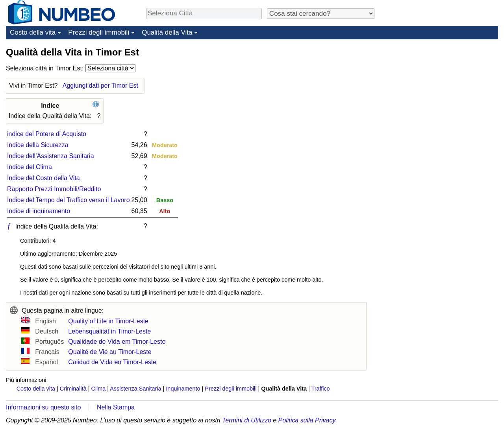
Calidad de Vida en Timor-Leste (112, 362)
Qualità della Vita (167, 32)
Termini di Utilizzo (247, 420)
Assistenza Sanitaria (135, 389)
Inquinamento (183, 389)
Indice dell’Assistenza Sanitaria (51, 156)
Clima (99, 389)
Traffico (320, 389)
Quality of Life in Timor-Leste (108, 321)
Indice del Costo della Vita (44, 178)
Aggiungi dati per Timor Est (100, 86)
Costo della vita (33, 32)
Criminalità (73, 389)
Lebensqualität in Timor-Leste (109, 331)
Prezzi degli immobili (99, 32)
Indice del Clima (30, 167)
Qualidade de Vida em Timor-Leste (117, 342)
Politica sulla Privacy (307, 420)
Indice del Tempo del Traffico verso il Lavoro (69, 200)
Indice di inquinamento (39, 211)
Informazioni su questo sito (43, 407)
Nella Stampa (116, 407)
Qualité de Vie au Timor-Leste (110, 352)
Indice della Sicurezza (38, 145)
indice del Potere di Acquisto (47, 134)
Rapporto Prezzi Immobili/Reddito (54, 189)
